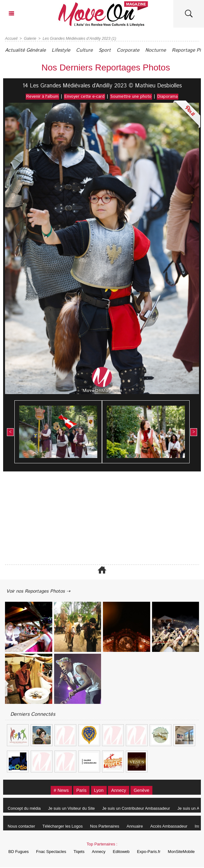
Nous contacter (22, 827)
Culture (90, 50)
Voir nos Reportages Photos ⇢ (41, 591)
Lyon (99, 791)
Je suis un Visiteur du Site (73, 809)
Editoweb (126, 852)
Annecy (120, 791)
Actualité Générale (27, 50)
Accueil (11, 39)
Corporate (137, 50)
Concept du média (25, 809)
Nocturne (166, 50)
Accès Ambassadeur (174, 827)
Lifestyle (65, 50)
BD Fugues (19, 852)
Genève (145, 791)
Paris (79, 791)
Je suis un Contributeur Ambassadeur (139, 809)
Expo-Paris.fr (155, 852)
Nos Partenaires (108, 827)
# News (58, 791)
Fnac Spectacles (52, 852)
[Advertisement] (102, 518)
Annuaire (139, 827)
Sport (112, 50)
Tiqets (82, 852)
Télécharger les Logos (65, 827)
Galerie (30, 39)
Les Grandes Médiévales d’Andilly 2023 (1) (78, 39)
